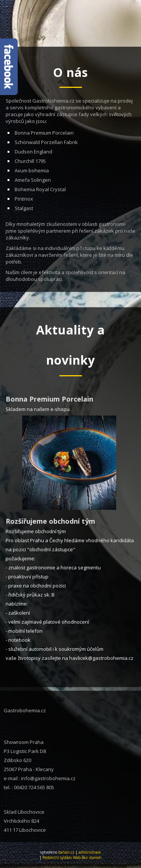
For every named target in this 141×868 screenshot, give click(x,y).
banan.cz (66, 852)
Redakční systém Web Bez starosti (72, 857)
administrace (90, 852)
